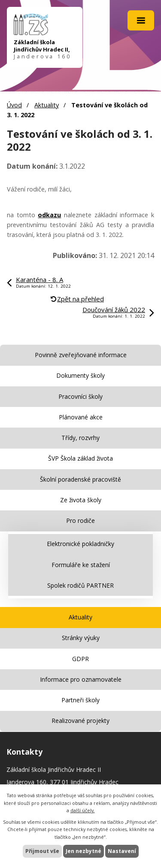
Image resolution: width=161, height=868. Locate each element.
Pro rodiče (80, 520)
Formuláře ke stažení (81, 565)
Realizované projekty (80, 721)
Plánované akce (81, 417)
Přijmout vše (42, 851)
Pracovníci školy (80, 396)
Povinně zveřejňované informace (81, 355)
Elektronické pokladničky (80, 544)
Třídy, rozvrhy (80, 438)
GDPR (80, 659)
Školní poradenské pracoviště (80, 479)
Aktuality (47, 105)
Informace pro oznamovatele (81, 679)
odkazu (49, 215)
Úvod (14, 105)
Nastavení (122, 851)
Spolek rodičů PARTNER (80, 585)
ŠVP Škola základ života (80, 458)
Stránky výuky (81, 638)
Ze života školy (81, 500)
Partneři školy (80, 700)
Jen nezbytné (84, 851)
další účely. (83, 810)
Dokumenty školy (80, 375)
